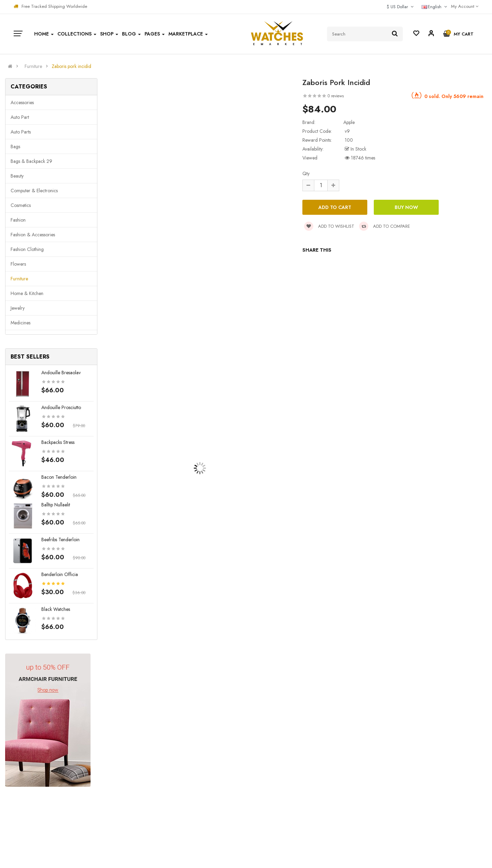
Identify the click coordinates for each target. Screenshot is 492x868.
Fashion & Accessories (33, 235)
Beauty (17, 176)
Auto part (20, 117)
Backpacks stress (58, 442)
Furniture (33, 66)
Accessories (22, 102)
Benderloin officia (60, 574)
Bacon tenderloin (59, 477)
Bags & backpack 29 (31, 161)
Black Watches (56, 609)
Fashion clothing (27, 249)
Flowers (18, 264)
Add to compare (385, 226)
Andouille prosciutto (61, 407)
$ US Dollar (400, 7)
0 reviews (336, 96)
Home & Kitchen (27, 293)
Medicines (20, 323)
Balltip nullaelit (56, 505)
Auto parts (21, 132)
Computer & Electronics (34, 191)
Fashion (18, 220)
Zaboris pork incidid (71, 66)
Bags (15, 146)
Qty (306, 173)
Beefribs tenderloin (60, 540)
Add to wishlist (329, 226)
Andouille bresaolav (61, 373)
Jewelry (18, 308)
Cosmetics (21, 205)
